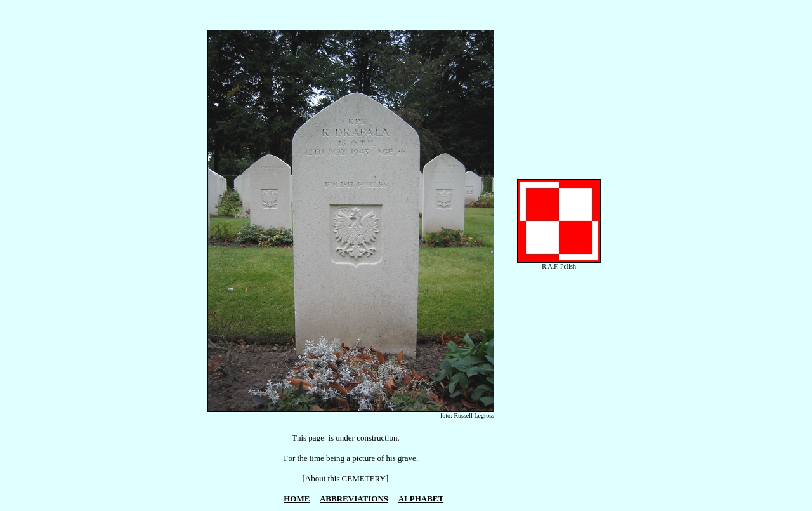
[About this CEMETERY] (345, 478)
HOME (297, 499)
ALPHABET (421, 499)
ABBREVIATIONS (354, 499)
